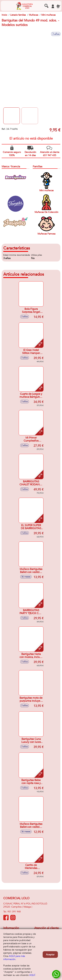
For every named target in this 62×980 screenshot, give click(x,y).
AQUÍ (32, 975)
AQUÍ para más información (14, 958)
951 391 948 (14, 912)
